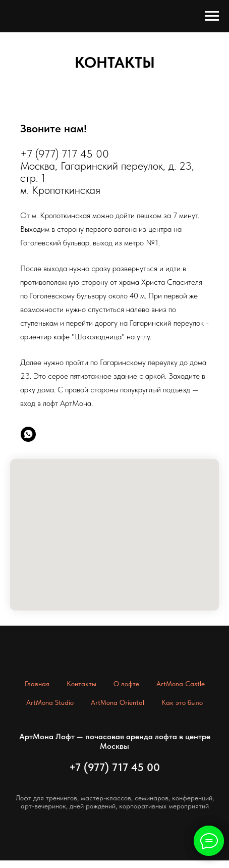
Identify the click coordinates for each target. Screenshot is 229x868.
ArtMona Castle (181, 684)
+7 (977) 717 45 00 (115, 767)
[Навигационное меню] (212, 16)
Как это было (182, 702)
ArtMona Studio (50, 702)
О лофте (126, 684)
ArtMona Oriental (118, 702)
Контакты (81, 684)
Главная (37, 684)
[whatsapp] (28, 434)
